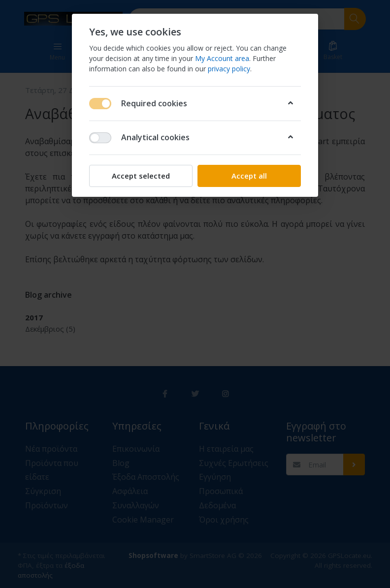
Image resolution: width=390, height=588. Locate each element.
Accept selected (141, 176)
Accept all (249, 176)
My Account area (222, 58)
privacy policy (229, 69)
